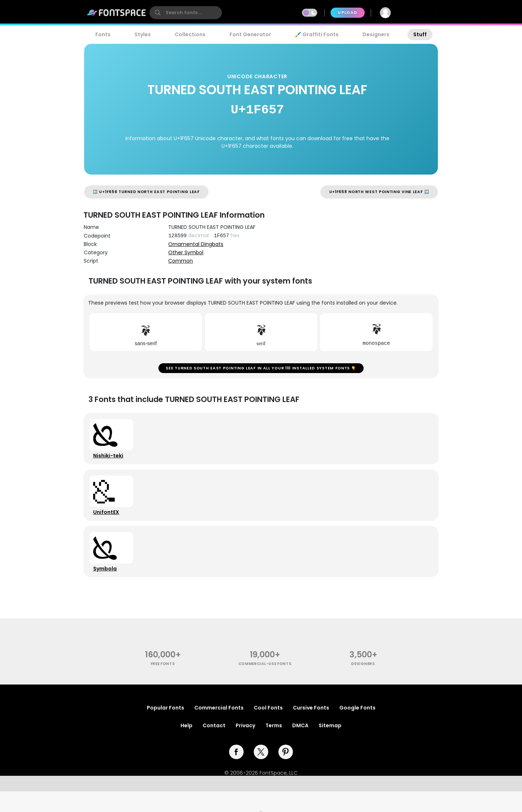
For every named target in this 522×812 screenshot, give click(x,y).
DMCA (300, 746)
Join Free (418, 12)
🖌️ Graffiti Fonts (317, 34)
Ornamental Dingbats (196, 244)
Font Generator (250, 34)
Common (181, 261)
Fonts (103, 34)
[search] (186, 13)
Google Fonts (357, 728)
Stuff (420, 34)
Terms (274, 746)
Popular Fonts (165, 728)
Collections (190, 34)
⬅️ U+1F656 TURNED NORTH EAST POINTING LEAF (146, 192)
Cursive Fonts (311, 728)
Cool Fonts (268, 728)
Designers (376, 34)
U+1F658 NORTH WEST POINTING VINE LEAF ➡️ (379, 192)
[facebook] (236, 773)
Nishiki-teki (111, 463)
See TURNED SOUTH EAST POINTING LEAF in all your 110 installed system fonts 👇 (261, 371)
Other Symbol (186, 252)
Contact (214, 746)
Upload (347, 12)
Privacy (245, 746)
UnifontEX (109, 525)
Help (187, 746)
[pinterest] (286, 773)
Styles (143, 34)
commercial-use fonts (265, 684)
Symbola (107, 586)
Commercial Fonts (219, 728)
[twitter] (261, 773)
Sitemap (330, 746)
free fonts (163, 684)
